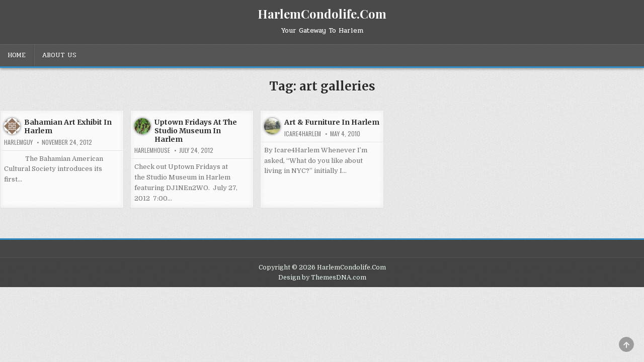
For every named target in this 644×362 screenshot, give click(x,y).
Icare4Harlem (303, 134)
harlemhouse (152, 150)
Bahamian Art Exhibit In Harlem (68, 126)
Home (17, 55)
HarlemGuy (18, 142)
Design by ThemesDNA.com (322, 278)
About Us (59, 55)
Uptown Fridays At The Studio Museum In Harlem (196, 131)
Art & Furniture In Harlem (332, 122)
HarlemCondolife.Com (322, 14)
